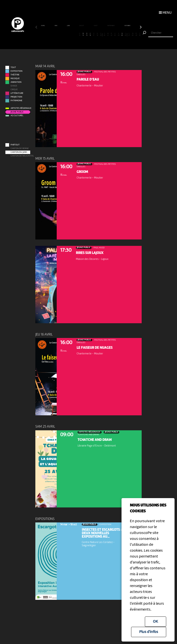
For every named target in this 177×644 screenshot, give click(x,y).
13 (80, 35)
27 (129, 35)
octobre (128, 26)
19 (101, 35)
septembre (111, 26)
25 (122, 35)
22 (111, 35)
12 (76, 35)
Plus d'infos (149, 632)
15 (87, 35)
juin (68, 26)
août (96, 26)
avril (43, 26)
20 (104, 35)
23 (115, 35)
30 (140, 35)
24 (118, 35)
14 (83, 35)
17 (94, 35)
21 (108, 35)
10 (69, 35)
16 (90, 35)
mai (56, 26)
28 (133, 35)
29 (136, 35)
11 (73, 35)
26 (125, 35)
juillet (82, 26)
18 (97, 35)
